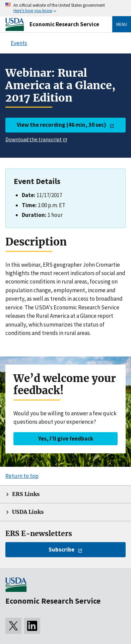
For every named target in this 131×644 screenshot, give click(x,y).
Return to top (22, 476)
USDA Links (28, 512)
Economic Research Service (64, 24)
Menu (122, 24)
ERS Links (26, 494)
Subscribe (61, 550)
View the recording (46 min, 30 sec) (61, 125)
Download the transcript (34, 139)
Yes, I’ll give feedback (66, 439)
